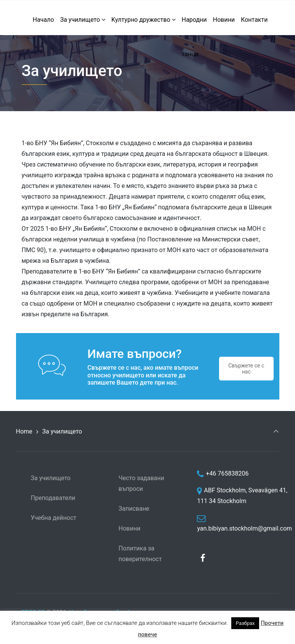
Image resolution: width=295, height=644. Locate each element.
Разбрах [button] (245, 623)
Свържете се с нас (246, 369)
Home (24, 431)
